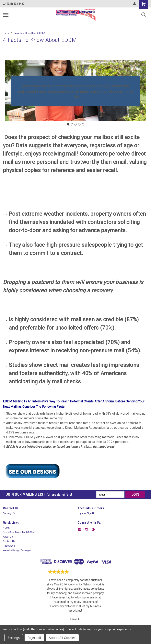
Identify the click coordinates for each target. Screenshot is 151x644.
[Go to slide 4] (79, 124)
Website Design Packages (17, 550)
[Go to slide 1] (68, 124)
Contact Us (9, 541)
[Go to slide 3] (75, 124)
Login (81, 513)
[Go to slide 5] (83, 124)
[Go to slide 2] (72, 124)
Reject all (34, 638)
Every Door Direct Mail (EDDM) (29, 33)
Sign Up (91, 513)
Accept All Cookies (62, 638)
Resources (9, 546)
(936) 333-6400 (14, 4)
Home (6, 33)
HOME (6, 528)
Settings (14, 638)
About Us (8, 537)
